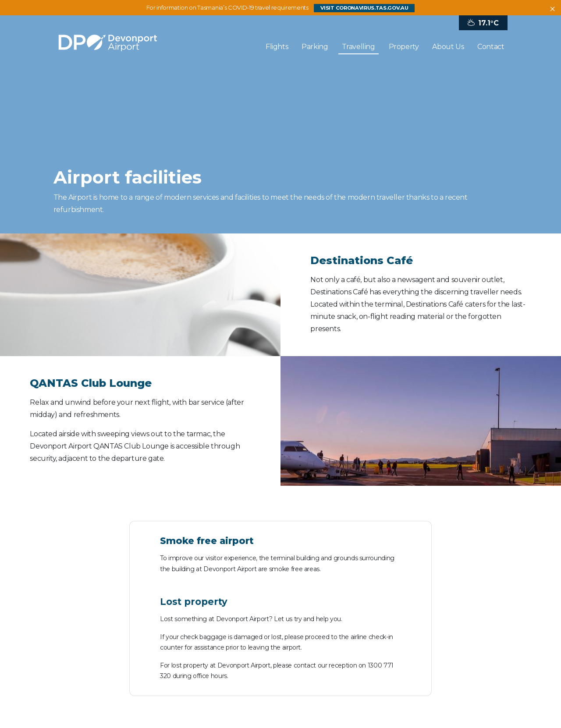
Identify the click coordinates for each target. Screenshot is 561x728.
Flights (277, 47)
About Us (448, 47)
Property (404, 47)
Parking (315, 47)
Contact (491, 47)
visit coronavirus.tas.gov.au (364, 8)
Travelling (359, 47)
